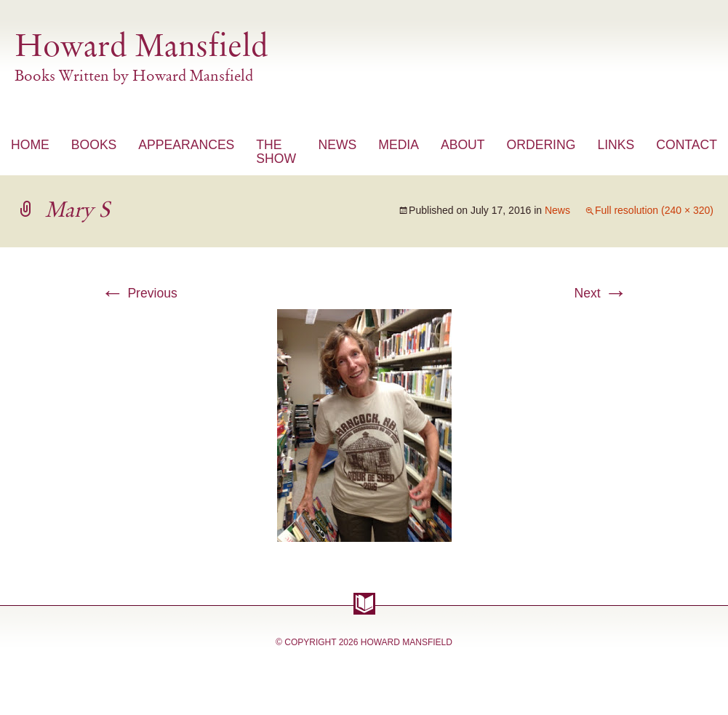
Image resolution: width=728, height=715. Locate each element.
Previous (139, 293)
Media (399, 145)
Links (616, 145)
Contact (687, 145)
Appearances (186, 145)
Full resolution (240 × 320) (654, 210)
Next (600, 293)
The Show (276, 152)
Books (94, 145)
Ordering (541, 145)
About (463, 145)
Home (30, 145)
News (337, 145)
